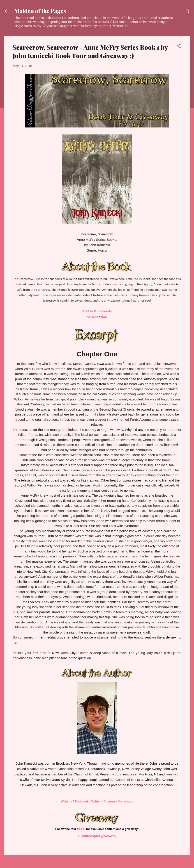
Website (67, 801)
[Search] (188, 12)
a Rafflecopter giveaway (97, 836)
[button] (179, 47)
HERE (81, 829)
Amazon (92, 317)
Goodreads (125, 801)
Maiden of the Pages (40, 11)
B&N (104, 317)
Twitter (96, 801)
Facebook (82, 801)
